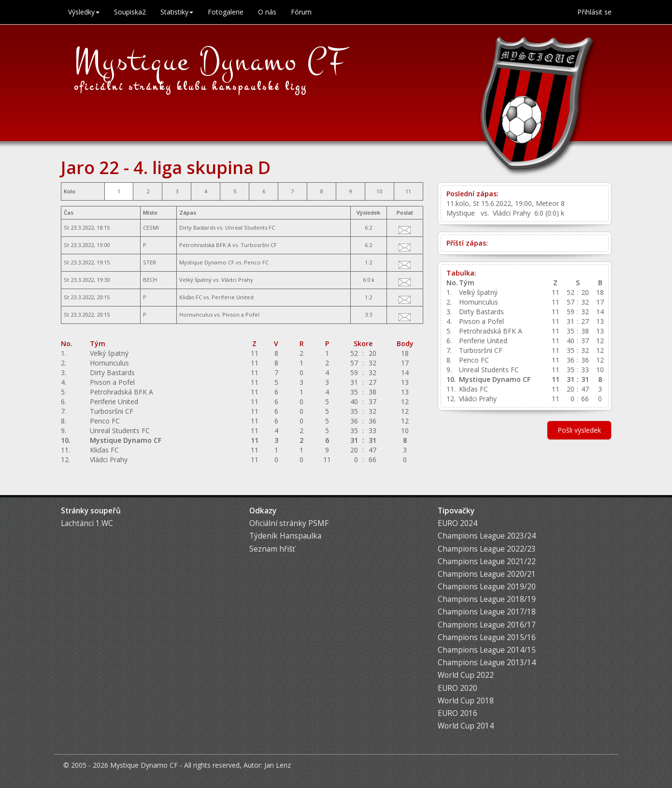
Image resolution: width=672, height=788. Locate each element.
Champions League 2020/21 (487, 574)
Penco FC (256, 262)
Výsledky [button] (84, 12)
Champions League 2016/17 (487, 625)
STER (150, 262)
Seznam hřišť (272, 549)
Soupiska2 (130, 12)
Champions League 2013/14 (487, 663)
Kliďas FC (191, 297)
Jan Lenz (278, 765)
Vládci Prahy (237, 280)
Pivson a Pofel (241, 314)
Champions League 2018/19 (487, 599)
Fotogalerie (226, 12)
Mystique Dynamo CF (211, 61)
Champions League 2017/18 (487, 612)
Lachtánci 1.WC (87, 523)
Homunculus (196, 314)
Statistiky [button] (177, 12)
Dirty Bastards (197, 227)
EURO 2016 (458, 713)
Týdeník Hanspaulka (285, 536)
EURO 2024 (458, 523)
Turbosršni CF (259, 245)
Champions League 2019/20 (487, 587)
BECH (150, 280)
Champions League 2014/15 (487, 650)
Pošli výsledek (579, 430)
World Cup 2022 (466, 675)
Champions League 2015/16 (487, 637)
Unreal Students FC (250, 227)
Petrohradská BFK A (205, 245)
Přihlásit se (594, 12)
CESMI (151, 227)
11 (408, 191)
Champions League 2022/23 (487, 549)
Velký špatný (195, 280)
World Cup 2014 (466, 726)
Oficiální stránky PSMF (289, 523)
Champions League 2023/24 (487, 536)
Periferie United (233, 297)
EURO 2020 (458, 688)
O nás (267, 12)
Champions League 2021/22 (487, 562)
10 (379, 191)
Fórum (301, 12)
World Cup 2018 (466, 701)
